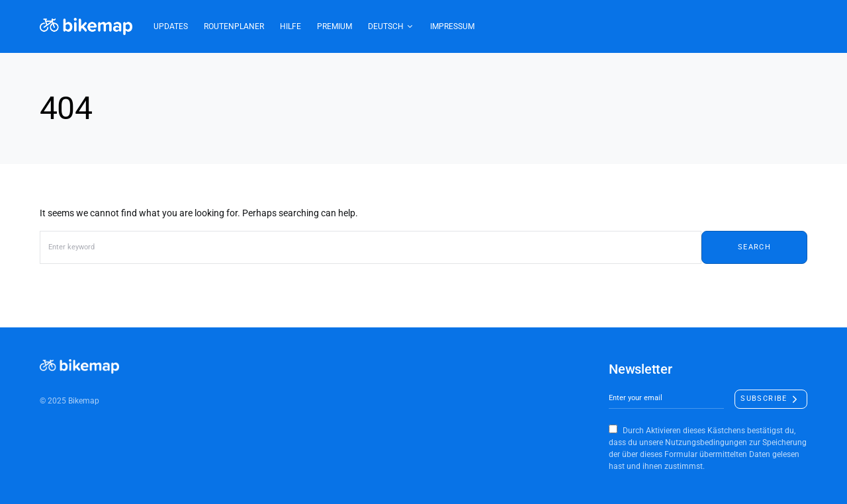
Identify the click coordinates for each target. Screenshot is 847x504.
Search (754, 247)
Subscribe (764, 399)
